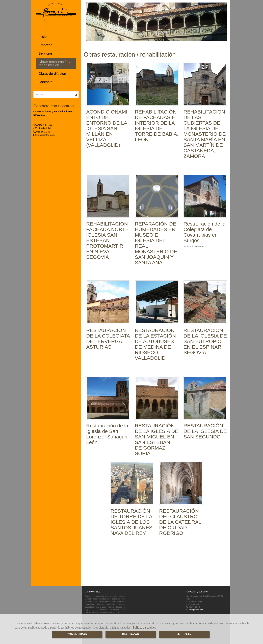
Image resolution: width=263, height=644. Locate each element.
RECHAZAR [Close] (131, 634)
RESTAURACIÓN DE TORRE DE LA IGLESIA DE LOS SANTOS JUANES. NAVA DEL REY (132, 522)
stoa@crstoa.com (46, 135)
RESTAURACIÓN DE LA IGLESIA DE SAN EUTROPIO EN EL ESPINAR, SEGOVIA (205, 341)
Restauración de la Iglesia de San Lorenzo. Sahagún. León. (108, 434)
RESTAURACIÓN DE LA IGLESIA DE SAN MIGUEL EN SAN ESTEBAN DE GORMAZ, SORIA (156, 439)
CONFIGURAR (77, 634)
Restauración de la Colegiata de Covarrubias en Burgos (204, 232)
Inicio (43, 37)
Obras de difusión (52, 73)
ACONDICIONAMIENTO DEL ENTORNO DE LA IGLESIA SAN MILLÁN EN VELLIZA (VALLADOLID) (107, 128)
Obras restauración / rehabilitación (54, 63)
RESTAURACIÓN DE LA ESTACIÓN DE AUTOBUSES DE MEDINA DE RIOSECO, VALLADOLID (155, 344)
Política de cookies (144, 628)
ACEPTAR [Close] (184, 634)
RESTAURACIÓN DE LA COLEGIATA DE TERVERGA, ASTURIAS (108, 339)
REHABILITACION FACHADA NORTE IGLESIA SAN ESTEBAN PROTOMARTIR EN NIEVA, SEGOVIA (107, 240)
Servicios (46, 53)
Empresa (45, 45)
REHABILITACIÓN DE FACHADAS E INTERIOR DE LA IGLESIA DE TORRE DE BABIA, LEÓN (157, 126)
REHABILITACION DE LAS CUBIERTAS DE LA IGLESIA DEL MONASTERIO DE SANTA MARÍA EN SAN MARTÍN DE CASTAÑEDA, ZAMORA (205, 134)
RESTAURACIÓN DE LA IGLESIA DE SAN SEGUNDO (205, 431)
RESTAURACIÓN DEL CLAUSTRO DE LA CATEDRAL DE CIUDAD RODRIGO (180, 522)
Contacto (45, 82)
